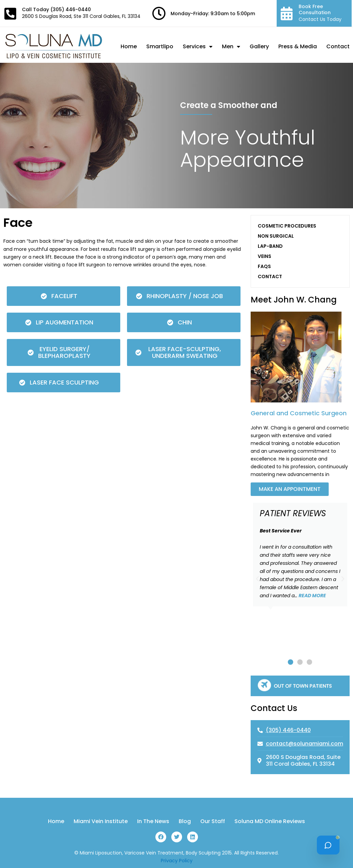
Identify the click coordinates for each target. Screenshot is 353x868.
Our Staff (213, 821)
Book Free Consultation (315, 9)
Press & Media (298, 47)
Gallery (259, 47)
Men (231, 47)
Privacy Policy (177, 861)
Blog (185, 821)
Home (129, 47)
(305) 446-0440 (71, 9)
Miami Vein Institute (101, 821)
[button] (257, 579)
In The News (153, 821)
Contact (338, 47)
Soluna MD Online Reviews (270, 821)
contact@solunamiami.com (305, 744)
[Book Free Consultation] (287, 14)
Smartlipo (160, 47)
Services (198, 47)
